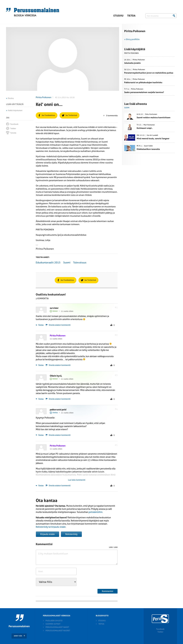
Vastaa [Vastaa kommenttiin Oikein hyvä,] (40, 399)
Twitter (160, 632)
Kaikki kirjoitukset (15, 110)
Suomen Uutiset (53, 624)
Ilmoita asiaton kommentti (60, 325)
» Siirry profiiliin (132, 39)
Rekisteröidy (71, 534)
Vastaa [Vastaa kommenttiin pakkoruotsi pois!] (40, 435)
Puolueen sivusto (54, 621)
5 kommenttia (110, 116)
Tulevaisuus (80, 263)
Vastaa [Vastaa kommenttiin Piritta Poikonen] (40, 365)
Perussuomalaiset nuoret (58, 631)
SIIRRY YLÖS (18, 636)
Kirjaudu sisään (47, 534)
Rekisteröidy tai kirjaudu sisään (51, 527)
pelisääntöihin (96, 512)
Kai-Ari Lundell (152, 135)
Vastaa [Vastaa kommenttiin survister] (40, 325)
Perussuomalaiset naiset (57, 627)
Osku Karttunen (151, 114)
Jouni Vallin (148, 146)
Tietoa (131, 16)
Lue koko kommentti (77, 480)
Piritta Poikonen (44, 97)
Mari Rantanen (149, 125)
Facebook (160, 629)
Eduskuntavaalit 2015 (48, 263)
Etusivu (118, 16)
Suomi (67, 263)
